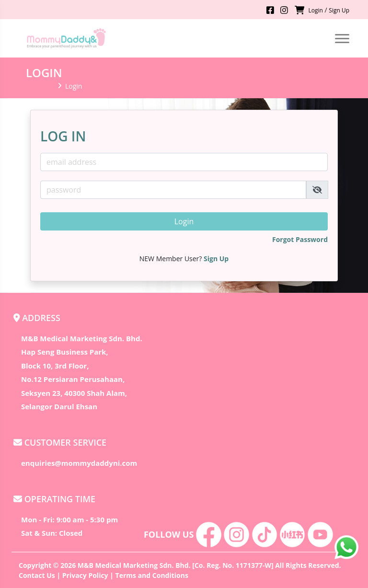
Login (315, 10)
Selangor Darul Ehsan (59, 406)
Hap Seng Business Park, (65, 352)
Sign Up (339, 10)
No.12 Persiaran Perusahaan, (73, 379)
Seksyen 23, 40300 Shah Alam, (74, 393)
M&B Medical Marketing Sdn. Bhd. (82, 338)
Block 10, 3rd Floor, (55, 366)
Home (40, 86)
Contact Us (37, 575)
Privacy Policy (85, 575)
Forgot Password (300, 239)
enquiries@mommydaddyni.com (79, 463)
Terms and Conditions (152, 575)
